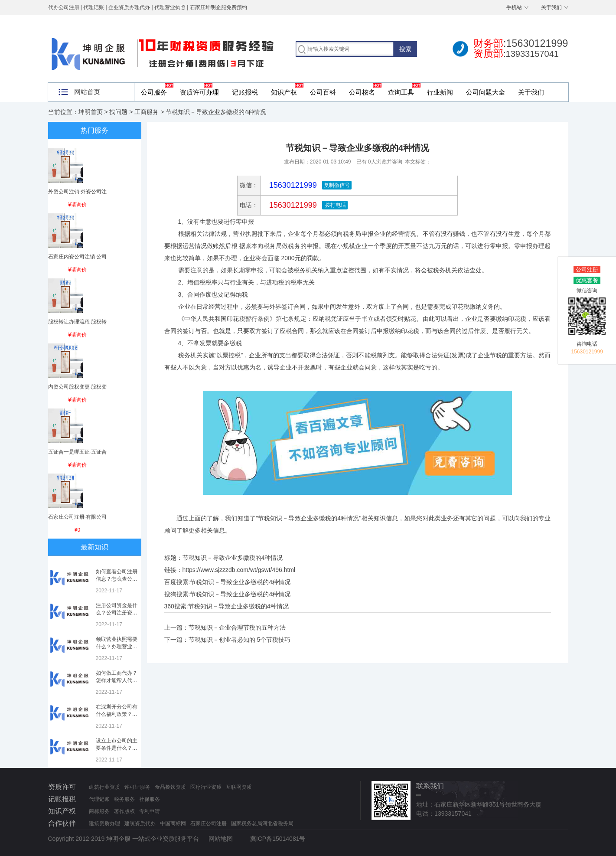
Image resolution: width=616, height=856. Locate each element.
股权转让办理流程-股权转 (78, 322)
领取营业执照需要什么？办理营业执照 (117, 647)
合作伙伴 (62, 823)
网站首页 (87, 92)
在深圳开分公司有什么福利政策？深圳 (117, 714)
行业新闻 (440, 92)
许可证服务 (137, 787)
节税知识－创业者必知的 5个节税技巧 (240, 640)
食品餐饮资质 (170, 787)
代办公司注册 (64, 7)
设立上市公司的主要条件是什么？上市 (117, 748)
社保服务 (150, 799)
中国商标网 (173, 823)
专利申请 (150, 811)
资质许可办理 (199, 92)
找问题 (118, 112)
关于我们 (551, 7)
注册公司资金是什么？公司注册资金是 (117, 613)
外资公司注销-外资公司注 (78, 192)
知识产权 (284, 92)
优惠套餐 (587, 280)
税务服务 (124, 799)
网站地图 (221, 839)
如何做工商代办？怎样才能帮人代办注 (117, 680)
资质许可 (62, 787)
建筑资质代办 (140, 823)
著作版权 (124, 811)
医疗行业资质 (206, 787)
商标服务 (99, 811)
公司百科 (323, 92)
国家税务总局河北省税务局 (262, 823)
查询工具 (401, 92)
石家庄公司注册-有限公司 (78, 517)
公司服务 (154, 92)
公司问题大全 (486, 92)
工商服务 (147, 112)
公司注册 (587, 270)
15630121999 (292, 205)
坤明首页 (91, 112)
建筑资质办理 (104, 823)
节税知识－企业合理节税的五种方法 (237, 627)
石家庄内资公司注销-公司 (78, 257)
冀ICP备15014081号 (278, 839)
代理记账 (99, 799)
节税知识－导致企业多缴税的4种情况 (240, 582)
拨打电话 (335, 205)
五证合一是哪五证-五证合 (78, 452)
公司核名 (362, 92)
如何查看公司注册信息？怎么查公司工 (117, 579)
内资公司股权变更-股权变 (78, 387)
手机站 (514, 7)
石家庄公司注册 (209, 823)
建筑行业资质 (104, 787)
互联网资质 (239, 787)
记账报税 (245, 92)
